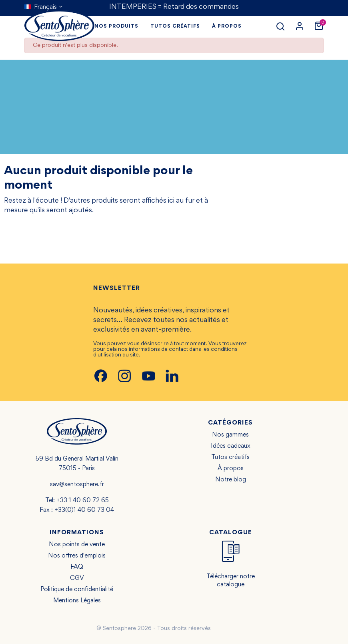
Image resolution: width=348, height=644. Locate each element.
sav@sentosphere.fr (77, 485)
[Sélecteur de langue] (44, 7)
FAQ (77, 567)
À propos (231, 469)
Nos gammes (230, 435)
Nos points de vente (77, 545)
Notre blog (231, 480)
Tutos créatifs (230, 457)
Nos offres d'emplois (77, 556)
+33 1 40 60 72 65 (83, 501)
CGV (77, 578)
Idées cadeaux (231, 446)
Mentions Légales (77, 601)
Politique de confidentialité (77, 590)
